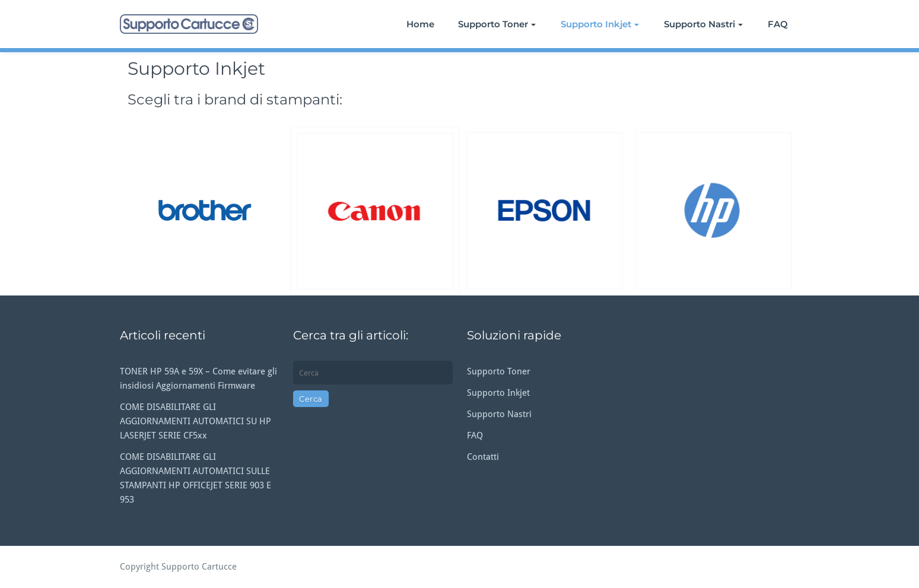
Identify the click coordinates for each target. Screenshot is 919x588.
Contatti (483, 457)
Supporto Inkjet (600, 24)
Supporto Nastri (703, 24)
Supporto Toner (497, 24)
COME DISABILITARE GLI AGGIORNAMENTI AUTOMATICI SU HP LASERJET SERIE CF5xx (195, 421)
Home (420, 24)
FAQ (778, 24)
